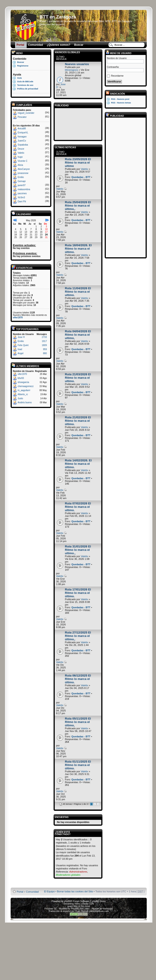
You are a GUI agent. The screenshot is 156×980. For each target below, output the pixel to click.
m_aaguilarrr (24, 390)
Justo (20, 398)
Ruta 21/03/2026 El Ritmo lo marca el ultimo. (78, 378)
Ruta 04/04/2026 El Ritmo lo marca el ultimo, (78, 335)
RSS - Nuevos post (120, 99)
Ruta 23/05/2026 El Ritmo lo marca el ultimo (78, 163)
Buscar (21, 62)
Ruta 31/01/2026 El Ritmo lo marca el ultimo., (78, 550)
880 (45, 353)
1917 (44, 341)
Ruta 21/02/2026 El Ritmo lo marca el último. (78, 421)
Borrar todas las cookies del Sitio (75, 891)
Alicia (20, 165)
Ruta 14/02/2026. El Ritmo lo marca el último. (78, 464)
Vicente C (22, 161)
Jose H (21, 337)
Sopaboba (23, 145)
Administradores (78, 872)
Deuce (21, 149)
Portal (20, 892)
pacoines (22, 193)
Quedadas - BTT (81, 177)
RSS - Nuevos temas (121, 103)
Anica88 (22, 129)
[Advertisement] (78, 123)
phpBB (67, 901)
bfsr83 (21, 378)
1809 (44, 345)
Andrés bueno (25, 402)
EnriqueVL (23, 133)
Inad (20, 349)
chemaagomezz (26, 386)
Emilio (21, 177)
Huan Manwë (82, 911)
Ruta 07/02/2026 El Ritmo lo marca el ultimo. (78, 507)
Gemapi (22, 181)
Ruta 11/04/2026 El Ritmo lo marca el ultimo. (78, 292)
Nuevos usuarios (77, 64)
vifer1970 (18, 318)
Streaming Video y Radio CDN (79, 904)
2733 (44, 337)
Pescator (22, 117)
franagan (22, 137)
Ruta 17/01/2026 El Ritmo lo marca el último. (78, 593)
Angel (21, 353)
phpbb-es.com (101, 911)
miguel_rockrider (26, 113)
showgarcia (23, 382)
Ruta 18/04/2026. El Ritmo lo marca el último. (78, 249)
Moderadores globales (68, 875)
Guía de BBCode (25, 82)
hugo (20, 157)
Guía (19, 78)
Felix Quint (23, 345)
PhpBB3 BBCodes (80, 909)
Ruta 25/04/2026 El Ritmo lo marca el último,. (78, 206)
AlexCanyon (24, 169)
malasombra (24, 189)
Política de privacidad (28, 89)
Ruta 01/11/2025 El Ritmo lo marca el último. (78, 765)
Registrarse (23, 66)
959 (45, 349)
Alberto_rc (23, 394)
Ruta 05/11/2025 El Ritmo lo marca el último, (78, 722)
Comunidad (32, 892)
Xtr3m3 (21, 197)
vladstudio (108, 909)
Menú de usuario (119, 53)
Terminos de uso (25, 85)
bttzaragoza (71, 70)
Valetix (21, 153)
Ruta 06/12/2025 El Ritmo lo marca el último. (78, 679)
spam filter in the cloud (79, 906)
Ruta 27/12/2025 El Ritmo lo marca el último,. (78, 636)
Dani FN (22, 202)
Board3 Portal (70, 884)
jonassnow (23, 173)
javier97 (22, 185)
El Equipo (49, 891)
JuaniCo (22, 141)
